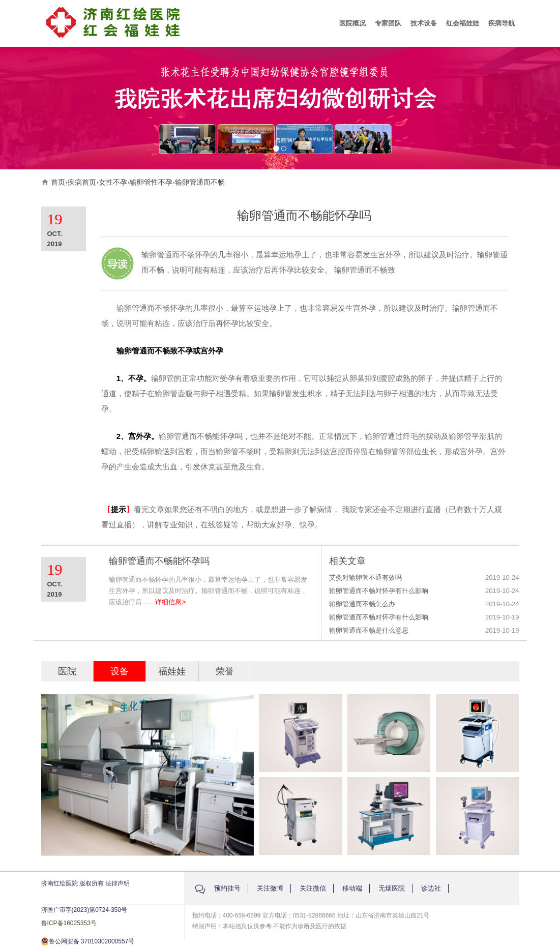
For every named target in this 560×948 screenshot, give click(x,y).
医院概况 (352, 23)
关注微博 (270, 888)
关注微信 (313, 888)
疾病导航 (502, 23)
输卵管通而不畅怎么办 (362, 604)
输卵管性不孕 (151, 182)
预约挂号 (227, 888)
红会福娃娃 (463, 23)
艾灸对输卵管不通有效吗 (365, 577)
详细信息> (170, 602)
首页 (58, 182)
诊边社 (431, 888)
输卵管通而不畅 (200, 182)
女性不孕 (113, 182)
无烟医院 (392, 888)
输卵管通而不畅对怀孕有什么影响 (379, 591)
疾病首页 (82, 182)
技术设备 (424, 23)
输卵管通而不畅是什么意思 (369, 630)
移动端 (352, 888)
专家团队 (388, 23)
